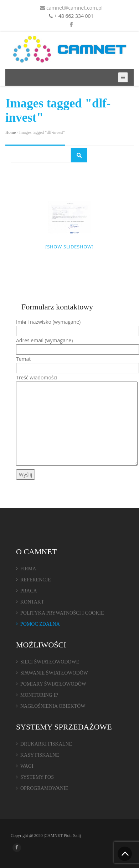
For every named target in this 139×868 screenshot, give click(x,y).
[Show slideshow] (69, 247)
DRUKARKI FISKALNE (46, 744)
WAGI (27, 766)
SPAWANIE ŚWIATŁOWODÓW (54, 673)
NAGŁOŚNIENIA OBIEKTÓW (53, 706)
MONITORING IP (39, 695)
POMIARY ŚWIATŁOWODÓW (53, 684)
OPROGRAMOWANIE (44, 788)
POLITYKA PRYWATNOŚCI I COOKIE (62, 613)
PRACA (29, 591)
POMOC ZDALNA (40, 624)
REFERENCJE (36, 580)
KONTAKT (32, 602)
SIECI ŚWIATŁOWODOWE (50, 662)
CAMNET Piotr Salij (63, 836)
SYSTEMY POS (37, 777)
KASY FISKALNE (40, 755)
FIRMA (28, 569)
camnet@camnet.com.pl (71, 8)
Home (11, 132)
